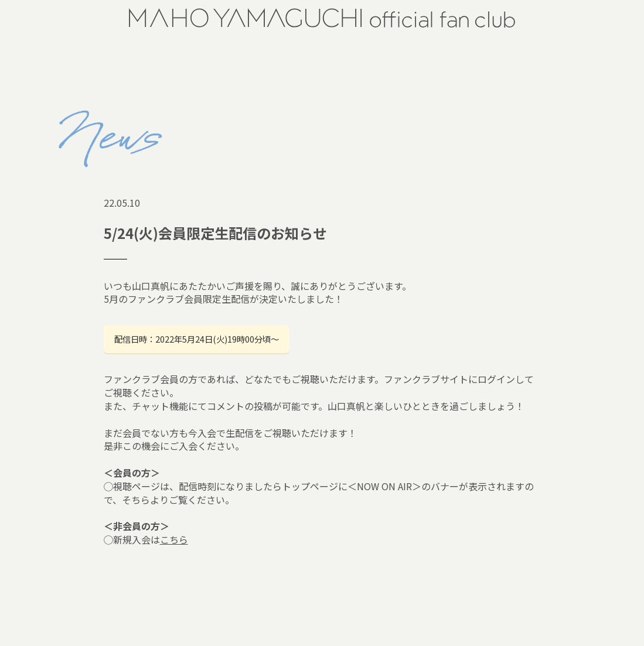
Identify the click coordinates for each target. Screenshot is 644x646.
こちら (174, 539)
